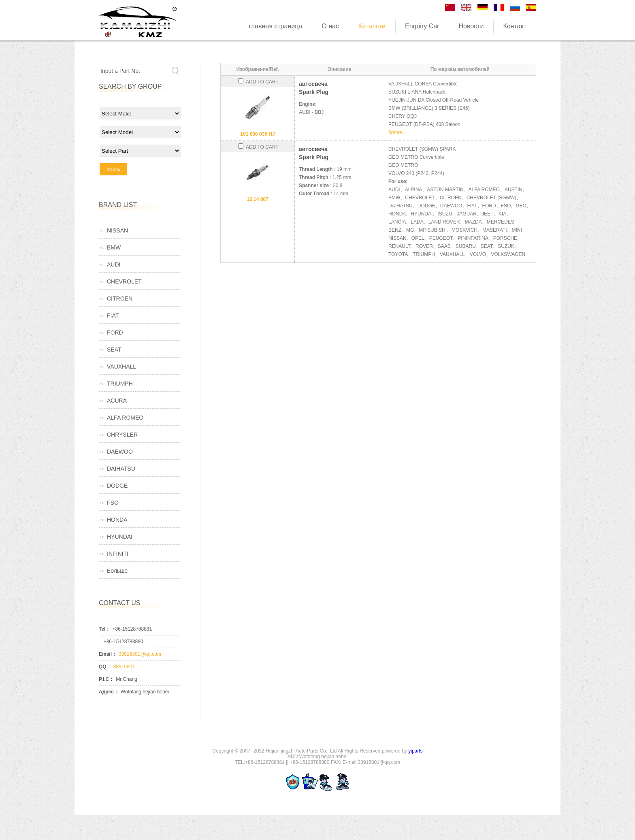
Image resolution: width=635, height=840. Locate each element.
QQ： (105, 667)
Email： (108, 654)
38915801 (124, 667)
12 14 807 (257, 199)
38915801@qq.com (140, 654)
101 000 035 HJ (257, 134)
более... (397, 132)
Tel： (104, 629)
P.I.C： (106, 679)
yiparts (415, 751)
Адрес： (109, 692)
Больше (117, 571)
